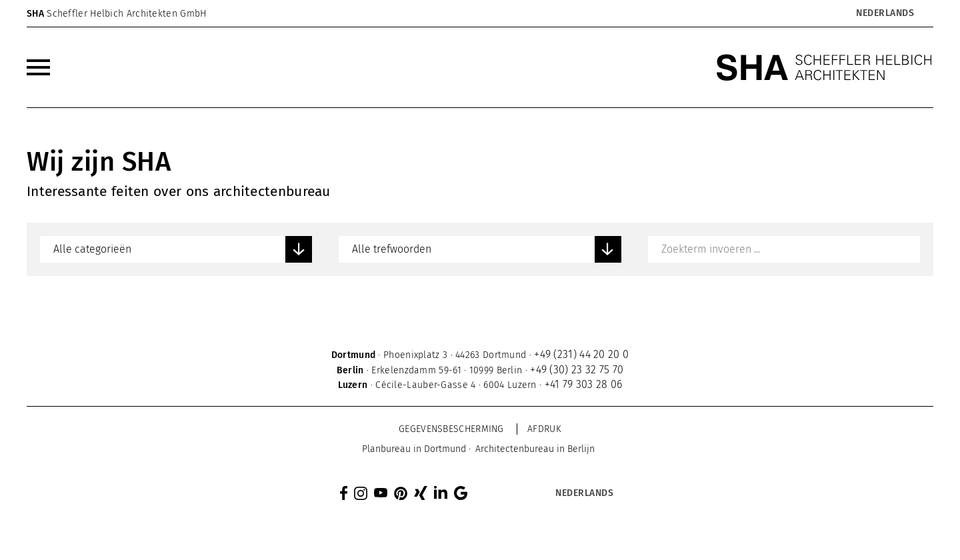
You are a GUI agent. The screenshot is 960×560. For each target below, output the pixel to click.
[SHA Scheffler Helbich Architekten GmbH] (825, 67)
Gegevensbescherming (451, 429)
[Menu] (38, 67)
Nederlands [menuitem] (885, 13)
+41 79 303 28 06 (584, 384)
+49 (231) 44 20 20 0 (581, 354)
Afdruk (544, 429)
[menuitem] (884, 13)
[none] (851, 13)
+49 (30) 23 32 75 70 (577, 370)
